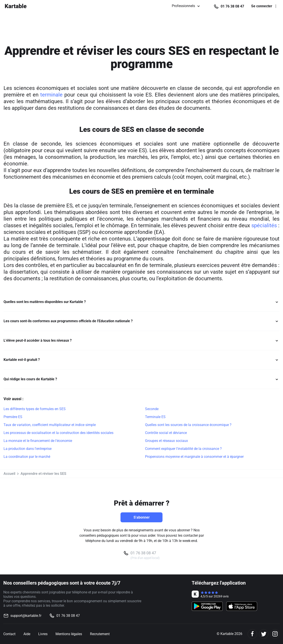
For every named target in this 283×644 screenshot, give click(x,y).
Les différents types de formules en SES (35, 409)
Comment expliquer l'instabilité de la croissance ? (183, 449)
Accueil (9, 474)
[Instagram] (275, 634)
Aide (27, 634)
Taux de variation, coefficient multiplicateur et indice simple (50, 425)
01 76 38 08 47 (232, 6)
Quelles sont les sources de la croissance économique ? (188, 425)
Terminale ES (155, 417)
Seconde (152, 409)
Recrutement (100, 634)
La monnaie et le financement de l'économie (38, 441)
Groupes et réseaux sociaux (166, 441)
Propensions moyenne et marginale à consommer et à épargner (194, 457)
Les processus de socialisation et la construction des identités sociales (58, 433)
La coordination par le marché (27, 457)
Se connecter (262, 6)
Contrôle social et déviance (166, 433)
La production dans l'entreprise (28, 449)
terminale (51, 95)
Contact (9, 634)
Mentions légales (69, 634)
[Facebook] (252, 634)
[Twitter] (264, 634)
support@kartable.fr (26, 616)
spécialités (264, 225)
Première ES (13, 417)
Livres (43, 634)
